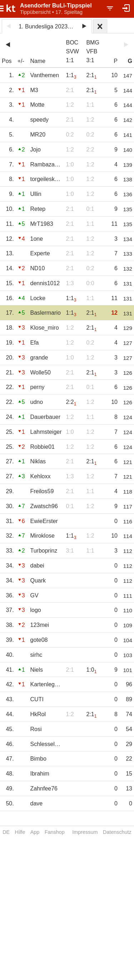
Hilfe (20, 832)
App (35, 832)
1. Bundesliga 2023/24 (47, 26)
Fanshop (55, 832)
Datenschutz (117, 832)
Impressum (85, 832)
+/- (21, 61)
